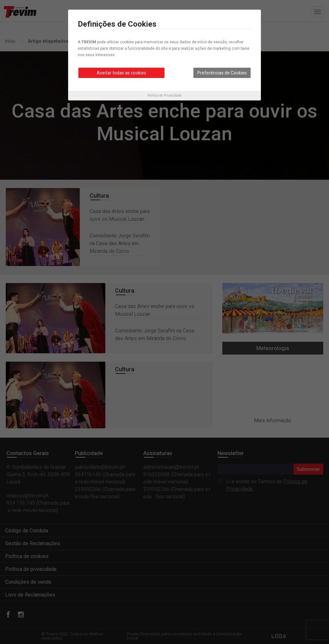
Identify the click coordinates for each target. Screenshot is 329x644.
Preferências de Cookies (222, 73)
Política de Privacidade (164, 95)
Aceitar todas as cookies (121, 73)
